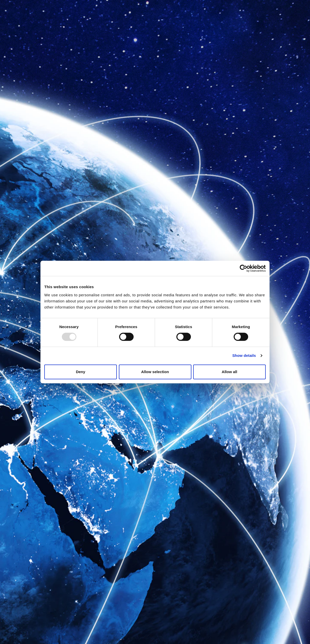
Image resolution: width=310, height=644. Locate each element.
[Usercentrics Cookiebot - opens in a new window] (243, 268)
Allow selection (155, 372)
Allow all (229, 372)
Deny (81, 372)
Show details (244, 355)
